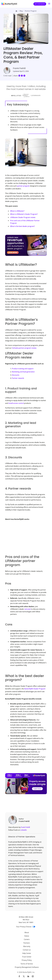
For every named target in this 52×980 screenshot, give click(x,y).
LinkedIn (24, 830)
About (27, 932)
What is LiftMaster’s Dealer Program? (24, 214)
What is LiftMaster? (17, 211)
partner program (23, 186)
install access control (16, 403)
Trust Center (27, 957)
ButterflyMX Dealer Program (35, 689)
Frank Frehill (25, 827)
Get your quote (40, 4)
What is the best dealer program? (22, 226)
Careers (27, 939)
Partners (27, 943)
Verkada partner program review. (24, 348)
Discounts (16, 375)
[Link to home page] (16, 11)
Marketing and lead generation (23, 372)
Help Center (27, 953)
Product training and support (23, 369)
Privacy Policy (27, 960)
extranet (28, 609)
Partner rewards (18, 378)
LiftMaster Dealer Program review (23, 217)
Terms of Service (27, 964)
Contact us (27, 950)
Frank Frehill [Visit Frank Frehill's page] (19, 68)
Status (27, 936)
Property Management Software (27, 967)
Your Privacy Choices (26, 927)
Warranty (27, 946)
